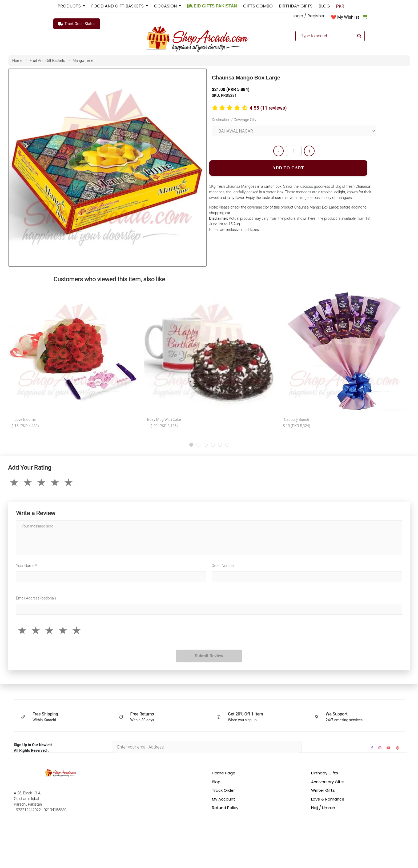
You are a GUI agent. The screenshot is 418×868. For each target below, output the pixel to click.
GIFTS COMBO (258, 6)
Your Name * (26, 566)
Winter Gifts (323, 790)
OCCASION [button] (166, 6)
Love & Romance (328, 799)
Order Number (223, 566)
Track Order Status (77, 24)
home (17, 61)
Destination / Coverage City (234, 120)
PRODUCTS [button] (70, 6)
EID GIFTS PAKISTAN (212, 6)
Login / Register (309, 16)
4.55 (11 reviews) (268, 108)
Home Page (224, 773)
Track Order (223, 790)
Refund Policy (225, 808)
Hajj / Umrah (323, 808)
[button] (191, 445)
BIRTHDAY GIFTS (296, 6)
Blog (216, 782)
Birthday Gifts (325, 773)
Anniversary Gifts (328, 782)
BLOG (324, 6)
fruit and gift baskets (47, 61)
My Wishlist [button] (348, 17)
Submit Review (209, 656)
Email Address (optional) (36, 598)
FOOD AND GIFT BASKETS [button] (118, 6)
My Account (224, 799)
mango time (83, 61)
